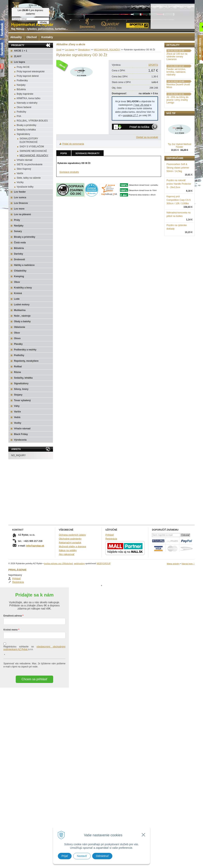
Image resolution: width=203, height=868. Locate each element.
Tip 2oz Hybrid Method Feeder (180, 166)
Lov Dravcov (21, 203)
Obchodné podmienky (70, 539)
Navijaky (21, 85)
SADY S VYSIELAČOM (32, 147)
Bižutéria (21, 89)
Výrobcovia (20, 440)
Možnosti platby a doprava (72, 547)
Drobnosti (20, 259)
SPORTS (153, 65)
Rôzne (17, 372)
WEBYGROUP (104, 563)
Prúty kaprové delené (28, 76)
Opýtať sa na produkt (147, 137)
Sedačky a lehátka (26, 130)
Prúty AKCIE (23, 67)
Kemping (19, 276)
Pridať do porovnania (73, 144)
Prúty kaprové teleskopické (31, 72)
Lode (17, 299)
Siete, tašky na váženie (29, 178)
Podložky (21, 112)
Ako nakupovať (67, 554)
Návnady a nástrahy (27, 103)
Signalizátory (23, 134)
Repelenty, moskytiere (26, 361)
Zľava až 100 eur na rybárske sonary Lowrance (177, 77)
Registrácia (176, 57)
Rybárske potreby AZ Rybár (28, 11)
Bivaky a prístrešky (26, 125)
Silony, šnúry (21, 389)
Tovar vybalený (22, 400)
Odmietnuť (102, 856)
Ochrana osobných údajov (72, 535)
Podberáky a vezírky (25, 350)
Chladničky (20, 271)
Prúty (17, 220)
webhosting (79, 563)
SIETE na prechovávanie (30, 164)
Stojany (18, 395)
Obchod (32, 37)
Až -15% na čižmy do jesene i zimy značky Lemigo (177, 120)
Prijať (65, 856)
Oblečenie (20, 327)
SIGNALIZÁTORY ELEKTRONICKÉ (29, 140)
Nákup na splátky (68, 550)
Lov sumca (20, 197)
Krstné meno (11, 614)
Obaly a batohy (22, 321)
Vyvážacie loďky (25, 187)
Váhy (17, 406)
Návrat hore (188, 564)
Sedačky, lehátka (23, 378)
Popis (64, 153)
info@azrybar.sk (35, 546)
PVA (19, 116)
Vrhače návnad (24, 160)
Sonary (18, 231)
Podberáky (22, 80)
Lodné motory (22, 305)
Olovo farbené (24, 107)
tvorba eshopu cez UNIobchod (58, 563)
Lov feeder (20, 192)
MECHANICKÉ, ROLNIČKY (34, 155)
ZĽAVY (18, 56)
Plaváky (18, 344)
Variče (20, 173)
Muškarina (20, 310)
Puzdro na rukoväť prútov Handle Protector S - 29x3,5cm (179, 204)
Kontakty (47, 37)
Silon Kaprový (24, 169)
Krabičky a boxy (23, 288)
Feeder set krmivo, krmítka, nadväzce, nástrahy (176, 92)
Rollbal (18, 367)
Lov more (19, 209)
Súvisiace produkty (88, 153)
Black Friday (21, 434)
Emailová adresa (13, 600)
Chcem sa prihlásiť (34, 664)
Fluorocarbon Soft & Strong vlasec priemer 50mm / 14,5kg (178, 188)
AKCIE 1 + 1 (21, 51)
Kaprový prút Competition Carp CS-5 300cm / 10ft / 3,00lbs (179, 220)
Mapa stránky (173, 564)
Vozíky (20, 182)
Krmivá (18, 293)
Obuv (17, 282)
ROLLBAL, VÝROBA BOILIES (32, 121)
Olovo (17, 338)
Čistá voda (20, 243)
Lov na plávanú (22, 214)
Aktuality (16, 37)
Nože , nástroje (22, 316)
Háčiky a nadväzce (24, 265)
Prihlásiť (175, 54)
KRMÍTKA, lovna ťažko (29, 98)
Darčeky (19, 254)
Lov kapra (20, 62)
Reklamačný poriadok (70, 543)
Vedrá (17, 417)
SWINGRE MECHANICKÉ (33, 151)
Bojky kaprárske (25, 94)
